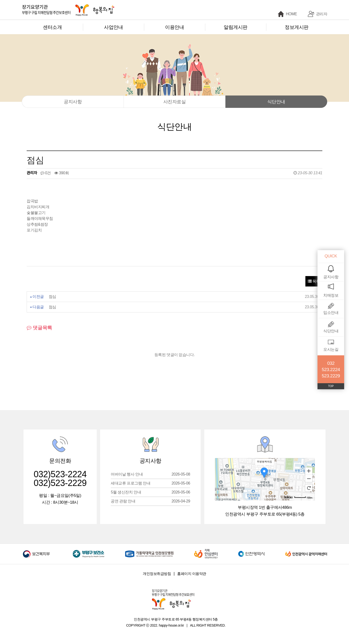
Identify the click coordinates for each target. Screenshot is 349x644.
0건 (46, 173)
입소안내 (331, 313)
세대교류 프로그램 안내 (150, 483)
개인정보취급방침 (157, 574)
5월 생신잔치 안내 (150, 492)
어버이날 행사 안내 (150, 474)
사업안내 (113, 27)
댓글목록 (39, 328)
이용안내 (174, 27)
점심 (52, 297)
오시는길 (331, 349)
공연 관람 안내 (150, 501)
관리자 (322, 14)
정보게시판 (297, 27)
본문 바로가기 (0, 0)
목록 (314, 281)
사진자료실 (175, 102)
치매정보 (331, 295)
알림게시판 (236, 27)
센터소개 (52, 27)
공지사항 (73, 102)
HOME (292, 14)
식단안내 (276, 102)
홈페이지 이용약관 (192, 574)
